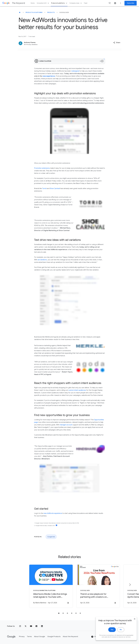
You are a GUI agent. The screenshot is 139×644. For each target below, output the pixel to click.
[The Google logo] (11, 637)
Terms (29, 637)
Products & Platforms (34, 12)
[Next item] (130, 585)
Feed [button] (86, 3)
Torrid (44, 189)
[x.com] (26, 626)
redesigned (75, 71)
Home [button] (33, 3)
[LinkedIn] (42, 626)
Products (51, 12)
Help (94, 637)
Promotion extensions (42, 168)
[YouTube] (31, 626)
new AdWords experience (53, 513)
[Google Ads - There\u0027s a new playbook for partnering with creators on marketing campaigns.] (95, 586)
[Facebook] (36, 626)
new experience (49, 76)
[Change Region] (116, 637)
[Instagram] (20, 626)
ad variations (42, 260)
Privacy (22, 637)
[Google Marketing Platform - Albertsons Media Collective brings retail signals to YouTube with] (44, 586)
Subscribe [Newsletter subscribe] (131, 3)
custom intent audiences (77, 390)
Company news (76, 3)
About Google (40, 637)
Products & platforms (59, 3)
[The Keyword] (20, 12)
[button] (117, 43)
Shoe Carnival (55, 189)
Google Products (54, 637)
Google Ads (51, 537)
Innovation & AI (43, 3)
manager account (66, 425)
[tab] (59, 613)
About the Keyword (70, 637)
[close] (133, 640)
